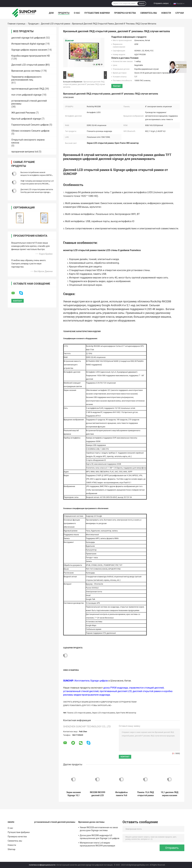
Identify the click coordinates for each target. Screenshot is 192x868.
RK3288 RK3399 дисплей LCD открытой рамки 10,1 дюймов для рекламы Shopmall (98, 794)
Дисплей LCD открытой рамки (56, 24)
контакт (117, 86)
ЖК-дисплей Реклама (23, 113)
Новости (166, 13)
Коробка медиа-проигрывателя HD (31, 56)
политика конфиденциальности (42, 865)
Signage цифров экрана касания (29, 50)
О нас (77, 13)
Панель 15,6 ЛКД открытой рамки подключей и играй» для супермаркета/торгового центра (146, 794)
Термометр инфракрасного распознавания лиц (26, 78)
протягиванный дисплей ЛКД (28, 89)
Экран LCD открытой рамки (103, 713)
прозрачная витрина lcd (25, 152)
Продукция (33, 24)
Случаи (180, 13)
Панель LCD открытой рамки (79, 713)
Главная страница (16, 24)
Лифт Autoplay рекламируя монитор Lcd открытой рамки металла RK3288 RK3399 (37, 184)
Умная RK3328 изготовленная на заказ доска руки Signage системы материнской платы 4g (99, 829)
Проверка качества (125, 13)
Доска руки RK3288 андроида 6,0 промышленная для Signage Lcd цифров (100, 837)
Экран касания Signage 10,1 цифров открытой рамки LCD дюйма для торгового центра (73, 794)
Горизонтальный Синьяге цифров (30, 125)
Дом (51, 13)
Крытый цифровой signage (26, 119)
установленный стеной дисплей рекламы (55, 822)
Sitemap (11, 849)
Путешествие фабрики (97, 13)
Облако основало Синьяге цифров (30, 131)
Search (142, 4)
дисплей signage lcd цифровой (28, 38)
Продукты (64, 13)
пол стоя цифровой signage (26, 95)
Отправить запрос (161, 3)
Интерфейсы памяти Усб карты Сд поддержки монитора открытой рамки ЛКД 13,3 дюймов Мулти (121, 794)
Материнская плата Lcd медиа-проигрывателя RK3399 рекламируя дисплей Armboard (97, 845)
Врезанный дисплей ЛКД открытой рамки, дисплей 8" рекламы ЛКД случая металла (84, 84)
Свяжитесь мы (149, 13)
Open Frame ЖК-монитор (126, 713)
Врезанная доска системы (26, 71)
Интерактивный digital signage (28, 44)
